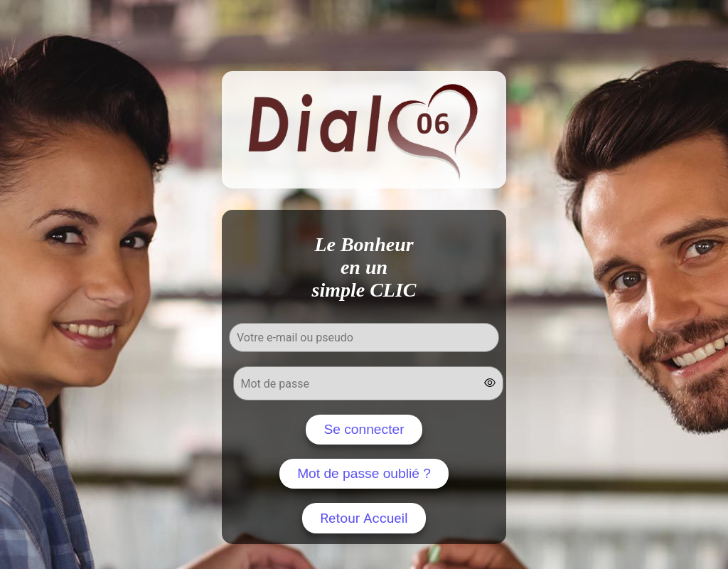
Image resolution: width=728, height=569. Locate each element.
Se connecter (364, 429)
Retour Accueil (364, 518)
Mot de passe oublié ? (364, 473)
